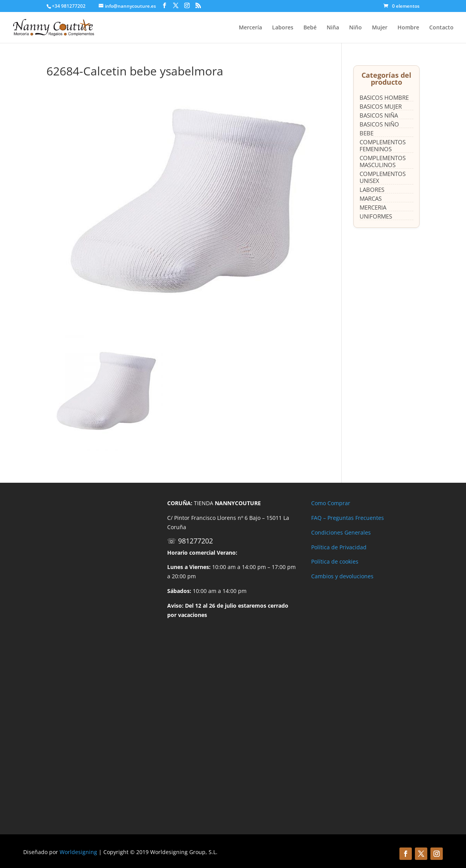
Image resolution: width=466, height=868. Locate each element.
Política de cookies (335, 561)
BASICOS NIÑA (379, 115)
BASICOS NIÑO (379, 124)
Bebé (310, 28)
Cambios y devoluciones (342, 576)
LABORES (372, 190)
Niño (355, 28)
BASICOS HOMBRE (384, 97)
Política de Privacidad (339, 547)
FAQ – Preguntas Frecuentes (348, 518)
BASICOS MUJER (381, 106)
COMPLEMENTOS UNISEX (383, 177)
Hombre (408, 28)
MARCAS (371, 198)
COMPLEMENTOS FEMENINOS (383, 145)
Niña (333, 28)
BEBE (367, 133)
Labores (283, 28)
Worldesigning (78, 852)
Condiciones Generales (341, 532)
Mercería (250, 28)
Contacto (441, 28)
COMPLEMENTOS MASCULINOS (383, 161)
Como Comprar (331, 503)
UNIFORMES (376, 216)
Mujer (380, 28)
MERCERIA (373, 207)
